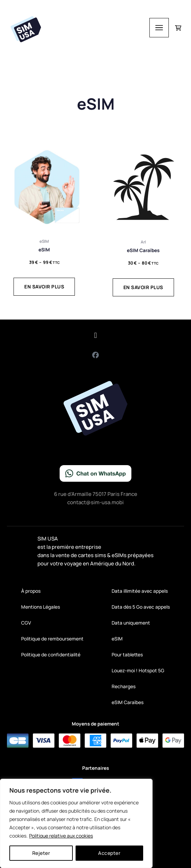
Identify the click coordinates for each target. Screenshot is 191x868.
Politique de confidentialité (51, 654)
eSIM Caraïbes (128, 702)
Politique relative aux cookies (61, 836)
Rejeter (41, 853)
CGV (26, 623)
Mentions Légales (41, 607)
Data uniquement (131, 623)
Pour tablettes (127, 654)
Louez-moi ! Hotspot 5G (138, 670)
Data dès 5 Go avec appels (141, 607)
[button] (95, 336)
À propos (31, 591)
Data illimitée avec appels (140, 591)
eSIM (117, 639)
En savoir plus (44, 287)
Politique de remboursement (52, 639)
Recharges (124, 686)
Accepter (109, 853)
